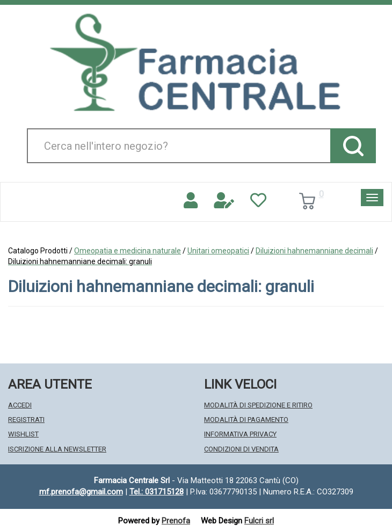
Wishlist (23, 434)
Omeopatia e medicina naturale (128, 251)
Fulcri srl (259, 521)
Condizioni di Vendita (241, 449)
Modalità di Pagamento (246, 420)
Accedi (20, 405)
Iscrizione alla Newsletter (57, 449)
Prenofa (176, 521)
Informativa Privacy (240, 434)
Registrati (26, 420)
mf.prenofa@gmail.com (81, 492)
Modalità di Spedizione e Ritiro (258, 405)
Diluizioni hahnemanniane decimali (314, 251)
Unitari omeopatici (218, 251)
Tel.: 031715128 (157, 492)
